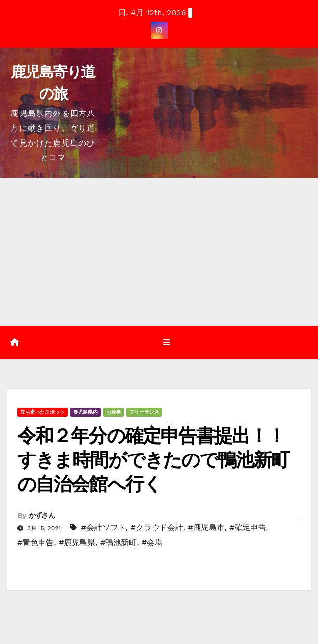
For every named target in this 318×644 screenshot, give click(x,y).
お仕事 (114, 412)
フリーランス (144, 412)
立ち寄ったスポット (42, 412)
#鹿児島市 (206, 527)
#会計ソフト (103, 527)
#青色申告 (36, 543)
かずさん (42, 515)
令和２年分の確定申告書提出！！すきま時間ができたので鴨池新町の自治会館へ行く (153, 460)
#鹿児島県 (77, 543)
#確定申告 (247, 527)
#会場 (152, 543)
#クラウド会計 (157, 527)
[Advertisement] (159, 252)
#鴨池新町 (119, 543)
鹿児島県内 (85, 412)
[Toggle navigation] (166, 342)
